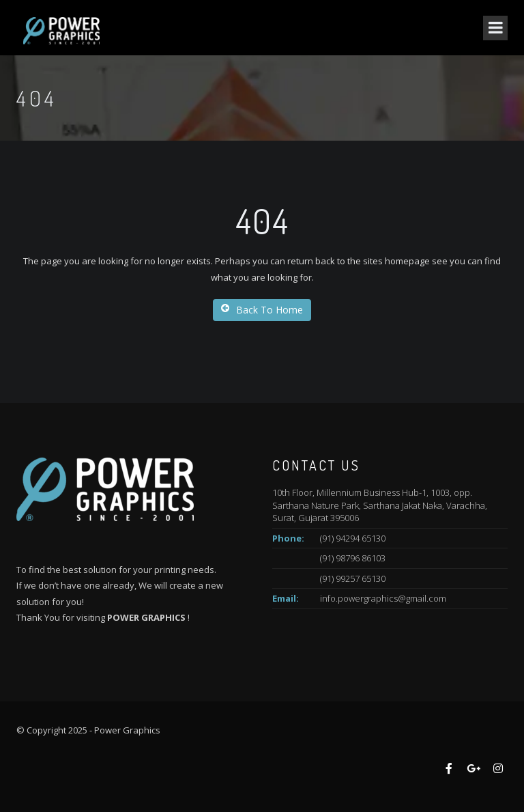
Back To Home (262, 310)
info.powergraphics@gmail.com (383, 598)
